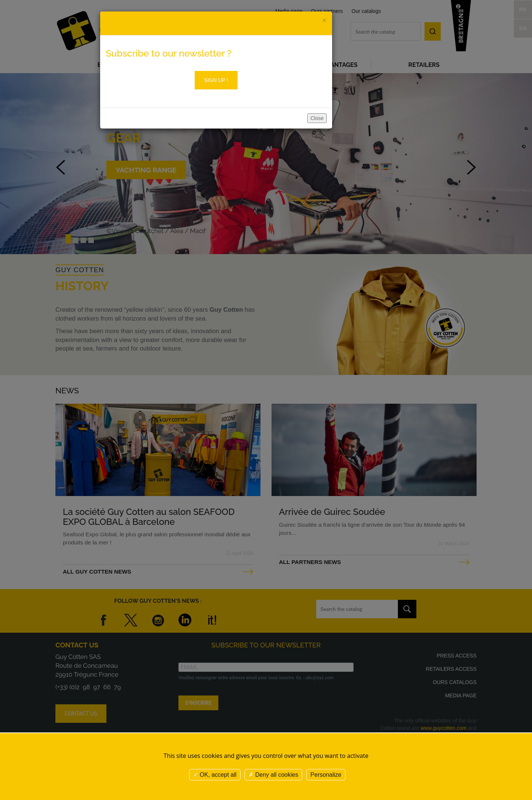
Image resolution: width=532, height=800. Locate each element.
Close (317, 118)
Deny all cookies (273, 775)
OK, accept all (215, 775)
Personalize (326, 775)
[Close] (324, 20)
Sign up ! (216, 80)
